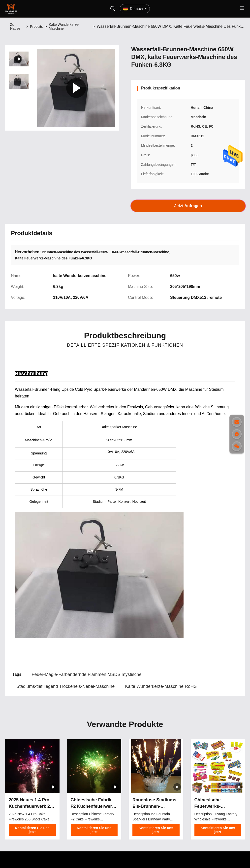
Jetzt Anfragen (188, 206)
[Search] (113, 9)
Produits (36, 27)
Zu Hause (15, 27)
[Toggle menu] (242, 9)
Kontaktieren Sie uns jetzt (32, 830)
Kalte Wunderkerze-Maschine (64, 27)
